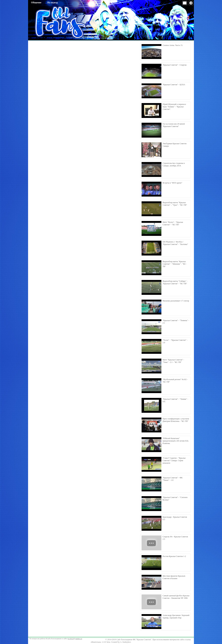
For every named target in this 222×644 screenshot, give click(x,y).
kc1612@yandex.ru (75, 639)
